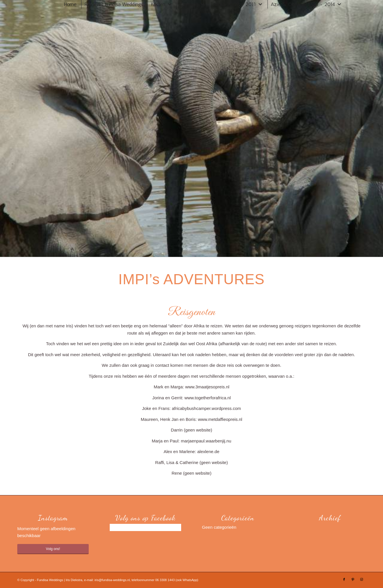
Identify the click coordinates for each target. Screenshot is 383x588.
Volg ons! (53, 549)
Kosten (158, 4)
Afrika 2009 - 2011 (234, 4)
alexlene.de (208, 451)
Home (70, 4)
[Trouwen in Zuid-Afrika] (42, 13)
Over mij (189, 4)
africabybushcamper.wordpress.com (206, 408)
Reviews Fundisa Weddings (114, 4)
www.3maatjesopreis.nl (207, 387)
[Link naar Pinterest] (353, 579)
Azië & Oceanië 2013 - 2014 (303, 4)
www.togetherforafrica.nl (207, 398)
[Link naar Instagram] (361, 579)
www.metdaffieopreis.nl (220, 419)
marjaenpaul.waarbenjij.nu (206, 441)
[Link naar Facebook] (344, 579)
